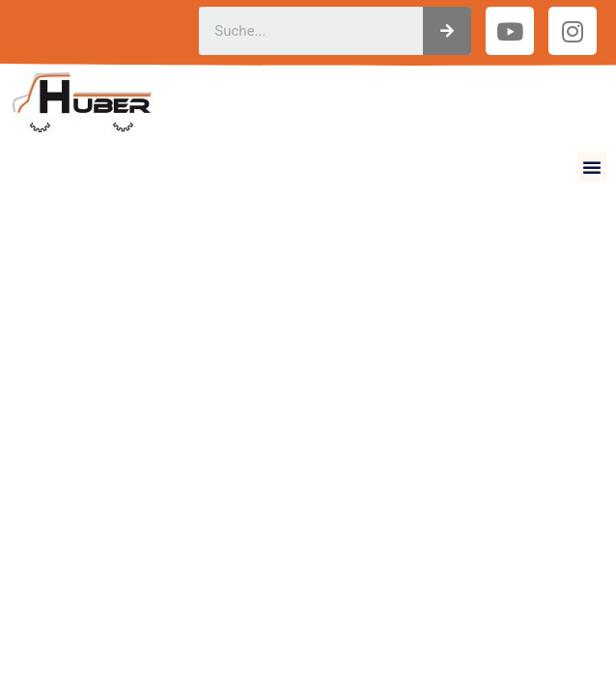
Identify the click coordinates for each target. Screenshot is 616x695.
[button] (592, 167)
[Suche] (447, 31)
